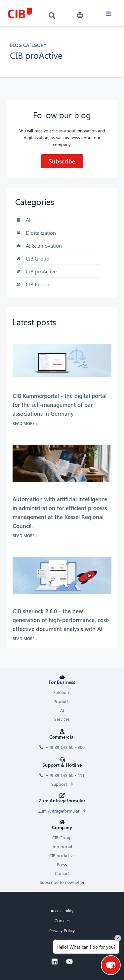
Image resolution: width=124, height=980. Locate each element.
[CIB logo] (20, 13)
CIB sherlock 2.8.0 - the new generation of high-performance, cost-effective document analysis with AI (61, 620)
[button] (80, 15)
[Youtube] (69, 962)
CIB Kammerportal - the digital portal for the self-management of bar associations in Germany (60, 405)
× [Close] (118, 938)
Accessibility (62, 910)
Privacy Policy (62, 930)
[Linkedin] (55, 962)
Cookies (62, 920)
